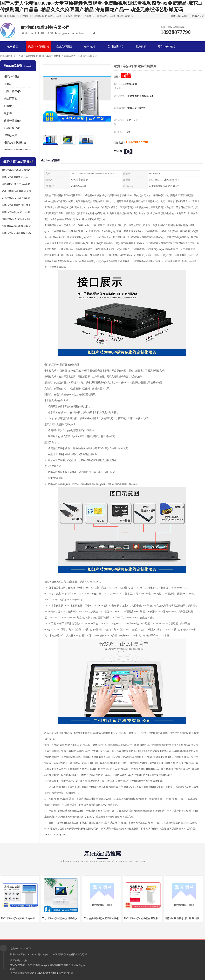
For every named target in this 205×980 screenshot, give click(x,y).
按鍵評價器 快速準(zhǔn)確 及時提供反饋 (18, 219)
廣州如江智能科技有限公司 (71, 954)
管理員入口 (67, 965)
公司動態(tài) (115, 46)
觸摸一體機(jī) (12, 121)
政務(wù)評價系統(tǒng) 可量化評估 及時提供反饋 (18, 177)
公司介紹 (90, 46)
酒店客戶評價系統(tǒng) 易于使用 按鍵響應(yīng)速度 (18, 184)
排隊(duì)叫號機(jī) (15, 143)
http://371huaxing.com (55, 835)
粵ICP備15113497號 (48, 954)
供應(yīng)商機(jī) (39, 46)
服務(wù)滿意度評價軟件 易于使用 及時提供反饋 (18, 233)
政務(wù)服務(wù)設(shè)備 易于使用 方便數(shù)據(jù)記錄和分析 (18, 212)
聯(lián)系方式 (167, 46)
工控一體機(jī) (54, 56)
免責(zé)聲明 (54, 965)
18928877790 (137, 142)
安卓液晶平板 (12, 128)
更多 (32, 162)
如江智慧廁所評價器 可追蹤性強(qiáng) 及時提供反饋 (18, 191)
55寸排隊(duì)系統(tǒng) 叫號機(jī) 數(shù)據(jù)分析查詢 (71, 918)
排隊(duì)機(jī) (12, 76)
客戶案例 (141, 46)
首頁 (21, 56)
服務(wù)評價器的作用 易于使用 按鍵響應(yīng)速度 (18, 205)
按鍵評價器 (10, 99)
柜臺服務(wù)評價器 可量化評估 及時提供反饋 (18, 226)
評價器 (8, 84)
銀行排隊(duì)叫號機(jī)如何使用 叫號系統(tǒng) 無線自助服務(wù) (159, 918)
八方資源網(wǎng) (37, 965)
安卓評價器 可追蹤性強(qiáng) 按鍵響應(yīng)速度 (18, 198)
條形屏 (8, 113)
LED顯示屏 (10, 135)
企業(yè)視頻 (64, 46)
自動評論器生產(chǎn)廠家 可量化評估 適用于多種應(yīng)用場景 (18, 170)
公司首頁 (13, 46)
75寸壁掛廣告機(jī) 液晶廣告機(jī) (102, 918)
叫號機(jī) (9, 106)
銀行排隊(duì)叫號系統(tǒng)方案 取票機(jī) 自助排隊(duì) (31, 918)
